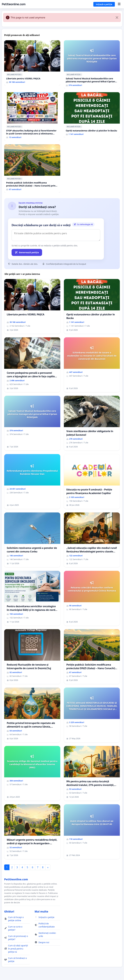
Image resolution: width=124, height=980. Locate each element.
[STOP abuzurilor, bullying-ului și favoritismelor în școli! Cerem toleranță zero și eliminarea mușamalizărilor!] (32, 116)
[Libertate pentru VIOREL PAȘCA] (32, 63)
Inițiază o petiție (104, 4)
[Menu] (119, 4)
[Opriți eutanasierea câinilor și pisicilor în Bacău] (92, 115)
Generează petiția (27, 252)
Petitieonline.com (14, 4)
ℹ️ (21, 75)
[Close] (117, 18)
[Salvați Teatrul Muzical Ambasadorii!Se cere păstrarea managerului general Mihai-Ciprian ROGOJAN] (92, 65)
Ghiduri (9, 911)
